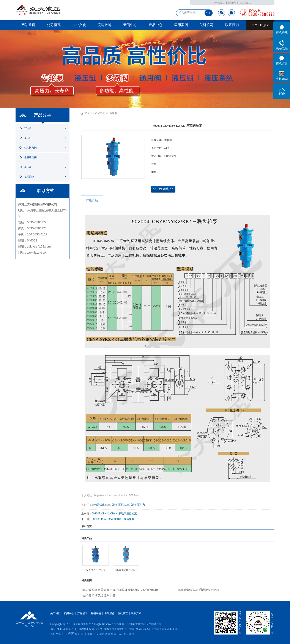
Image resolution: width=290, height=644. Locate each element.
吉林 (119, 634)
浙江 (125, 634)
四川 (83, 634)
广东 (95, 634)
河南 (107, 634)
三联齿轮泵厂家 (136, 505)
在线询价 (163, 189)
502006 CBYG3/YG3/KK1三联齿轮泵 (113, 519)
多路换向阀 (30, 148)
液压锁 (28, 167)
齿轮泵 (28, 128)
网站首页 (28, 25)
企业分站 (219, 3)
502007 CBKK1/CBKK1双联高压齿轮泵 (114, 514)
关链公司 (206, 25)
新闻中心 (130, 25)
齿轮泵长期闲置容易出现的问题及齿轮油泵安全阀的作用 (120, 590)
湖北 (101, 634)
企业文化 (79, 25)
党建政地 (105, 25)
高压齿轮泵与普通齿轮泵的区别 (199, 590)
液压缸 (28, 138)
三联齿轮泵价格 (117, 505)
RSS (241, 3)
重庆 (113, 634)
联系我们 (232, 25)
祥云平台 (97, 629)
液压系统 (29, 177)
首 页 (88, 113)
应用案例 (181, 25)
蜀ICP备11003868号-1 (63, 629)
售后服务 (109, 613)
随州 (131, 634)
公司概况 (54, 25)
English (265, 25)
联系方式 (136, 613)
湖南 (89, 634)
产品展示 (82, 613)
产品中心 (156, 25)
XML (248, 3)
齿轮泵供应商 (99, 505)
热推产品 (55, 634)
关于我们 (55, 613)
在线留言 (123, 613)
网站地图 (231, 3)
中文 (255, 25)
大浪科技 (122, 629)
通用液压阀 (30, 157)
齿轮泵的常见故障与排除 (99, 596)
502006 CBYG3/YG (126, 570)
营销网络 (96, 613)
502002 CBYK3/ (96, 570)
